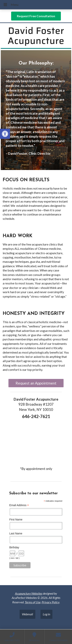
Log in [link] (46, 614)
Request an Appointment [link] (36, 383)
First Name (16, 519)
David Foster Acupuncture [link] (36, 36)
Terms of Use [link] (33, 602)
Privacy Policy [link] (50, 602)
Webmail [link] (27, 614)
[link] (5, 134)
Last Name (16, 533)
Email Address (19, 505)
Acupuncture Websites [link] (29, 593)
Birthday (14, 547)
